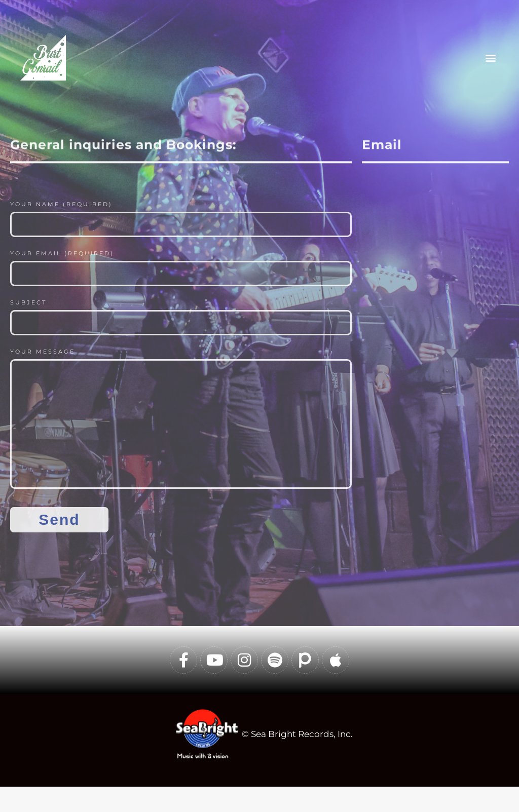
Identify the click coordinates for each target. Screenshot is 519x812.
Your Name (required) (61, 204)
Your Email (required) (62, 253)
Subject (28, 302)
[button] (490, 57)
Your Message (43, 352)
